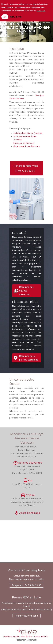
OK (5, 17)
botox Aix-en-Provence (24, 143)
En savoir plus (41, 11)
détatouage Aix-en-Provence (27, 146)
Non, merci (16, 17)
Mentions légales (11, 636)
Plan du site (26, 636)
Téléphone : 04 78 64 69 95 (26, 585)
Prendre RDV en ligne (27, 616)
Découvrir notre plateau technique (29, 358)
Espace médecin (41, 636)
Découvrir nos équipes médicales (26, 291)
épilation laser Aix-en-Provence (28, 133)
